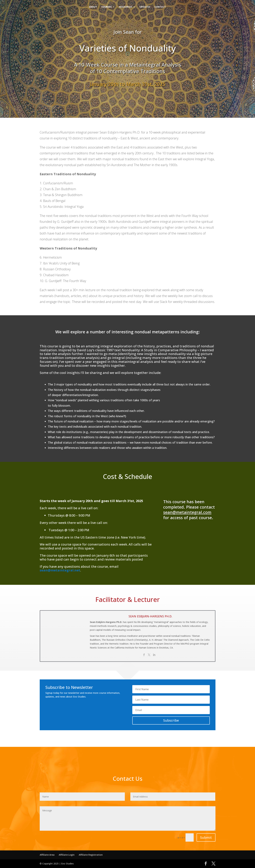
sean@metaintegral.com (187, 512)
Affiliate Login (67, 855)
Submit (206, 837)
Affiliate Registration (91, 855)
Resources (126, 7)
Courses (107, 7)
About (93, 7)
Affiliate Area (47, 855)
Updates (145, 7)
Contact (160, 7)
